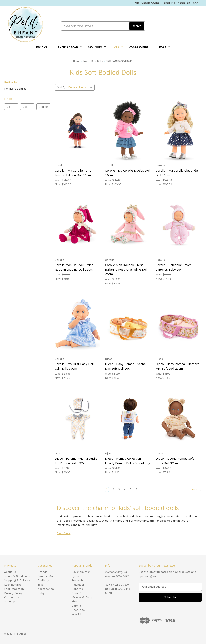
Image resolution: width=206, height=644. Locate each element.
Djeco (75, 576)
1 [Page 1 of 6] (107, 489)
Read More (64, 533)
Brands (44, 47)
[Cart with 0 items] (196, 3)
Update (43, 107)
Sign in (168, 3)
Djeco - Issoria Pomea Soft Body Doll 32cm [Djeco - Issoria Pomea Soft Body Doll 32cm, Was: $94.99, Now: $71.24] (175, 461)
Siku (74, 602)
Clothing (97, 47)
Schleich (77, 580)
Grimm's (77, 593)
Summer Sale (70, 47)
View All (76, 614)
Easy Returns (13, 585)
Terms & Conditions (17, 576)
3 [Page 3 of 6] (119, 489)
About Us (10, 572)
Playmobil (78, 585)
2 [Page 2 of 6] (113, 489)
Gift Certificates (147, 3)
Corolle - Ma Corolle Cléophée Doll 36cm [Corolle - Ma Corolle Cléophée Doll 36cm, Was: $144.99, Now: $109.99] (177, 173)
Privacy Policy (13, 593)
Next (197, 490)
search (137, 26)
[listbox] (81, 87)
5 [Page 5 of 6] (131, 489)
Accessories (141, 47)
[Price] (27, 99)
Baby (164, 47)
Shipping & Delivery (17, 580)
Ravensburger (81, 572)
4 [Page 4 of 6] (125, 489)
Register (184, 3)
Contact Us (12, 597)
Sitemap (10, 602)
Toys (118, 47)
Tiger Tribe (78, 610)
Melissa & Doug (82, 597)
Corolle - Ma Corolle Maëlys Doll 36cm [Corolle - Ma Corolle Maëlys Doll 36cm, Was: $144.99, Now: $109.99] (128, 173)
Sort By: (62, 87)
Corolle (76, 606)
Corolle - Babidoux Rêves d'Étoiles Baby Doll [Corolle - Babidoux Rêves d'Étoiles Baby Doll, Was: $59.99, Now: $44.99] (174, 267)
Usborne (77, 589)
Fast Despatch (14, 589)
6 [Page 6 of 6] (137, 489)
